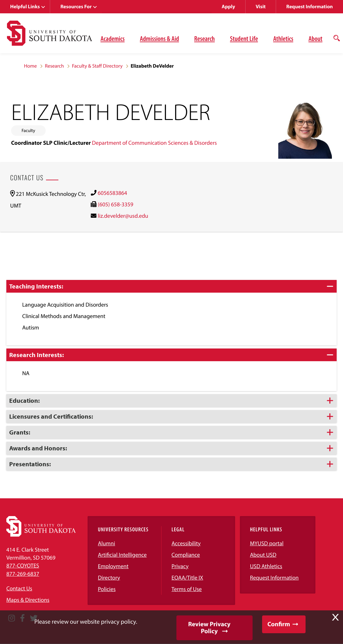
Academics (113, 38)
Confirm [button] (279, 624)
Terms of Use (187, 589)
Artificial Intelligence (122, 555)
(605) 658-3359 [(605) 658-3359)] (115, 204)
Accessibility (186, 543)
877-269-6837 (23, 574)
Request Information (310, 7)
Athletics (283, 38)
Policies (107, 589)
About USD (263, 555)
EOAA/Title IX (188, 578)
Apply (228, 7)
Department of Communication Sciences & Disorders (155, 143)
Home (31, 66)
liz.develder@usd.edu (123, 216)
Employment (113, 566)
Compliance (186, 555)
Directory (109, 578)
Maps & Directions (28, 600)
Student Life (244, 38)
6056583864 (112, 193)
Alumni (106, 543)
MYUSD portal (267, 543)
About (315, 38)
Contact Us (19, 588)
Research (204, 38)
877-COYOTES (23, 565)
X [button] (335, 617)
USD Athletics (266, 566)
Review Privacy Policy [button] (209, 628)
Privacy (180, 566)
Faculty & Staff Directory (97, 66)
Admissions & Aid (159, 38)
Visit (261, 7)
